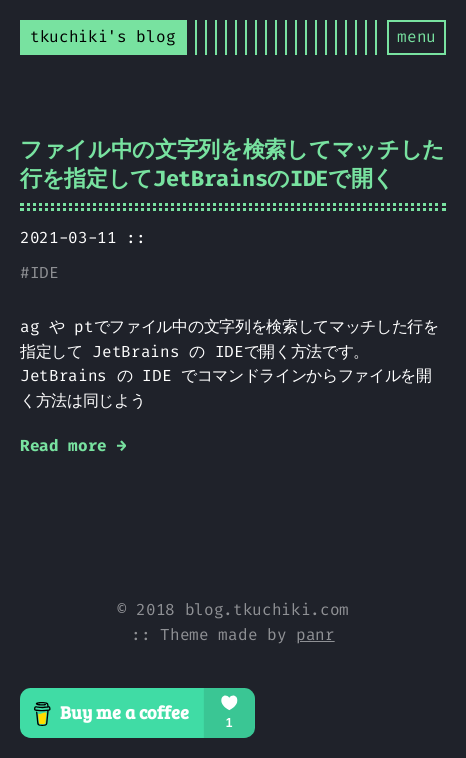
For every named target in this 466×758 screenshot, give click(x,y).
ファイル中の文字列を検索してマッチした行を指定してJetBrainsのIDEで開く (232, 164)
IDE (44, 272)
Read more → (73, 445)
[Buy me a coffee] (233, 713)
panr (315, 634)
